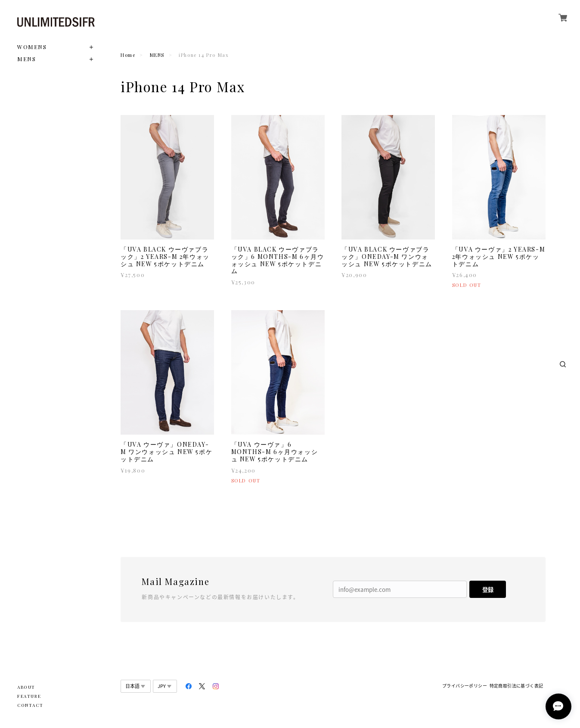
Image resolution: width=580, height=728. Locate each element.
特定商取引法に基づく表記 (516, 686)
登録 (488, 590)
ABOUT (26, 687)
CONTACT (30, 705)
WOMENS (32, 47)
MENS (26, 59)
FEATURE (29, 696)
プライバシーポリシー (465, 686)
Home (128, 55)
